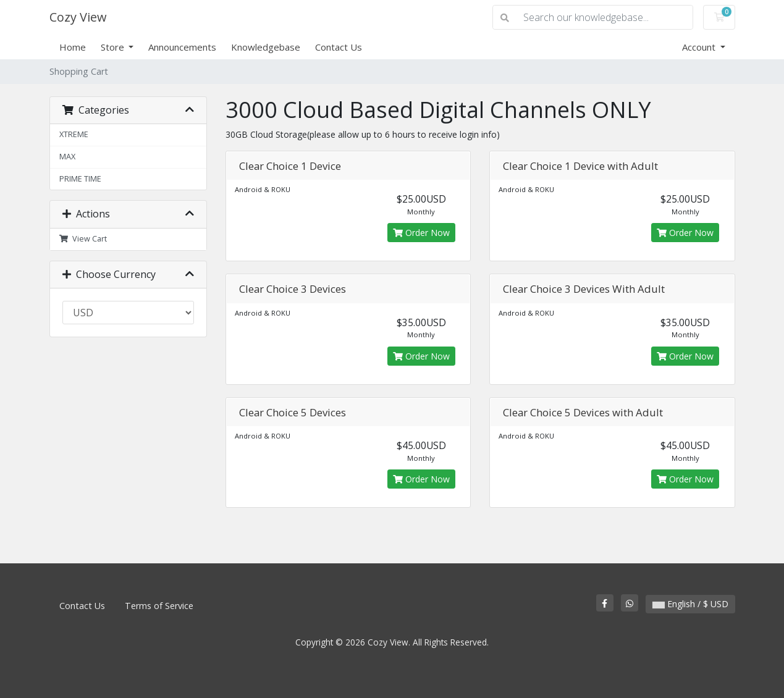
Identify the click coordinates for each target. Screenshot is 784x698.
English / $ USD (690, 604)
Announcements (182, 47)
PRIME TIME (80, 179)
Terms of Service (159, 606)
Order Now (421, 233)
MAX (67, 157)
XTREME (74, 134)
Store (114, 47)
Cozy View (78, 17)
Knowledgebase (266, 47)
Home (73, 47)
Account (700, 47)
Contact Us (339, 47)
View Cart (83, 239)
